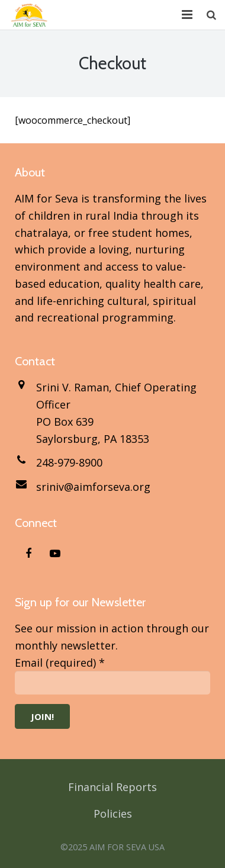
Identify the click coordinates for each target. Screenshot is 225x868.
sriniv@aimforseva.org (93, 487)
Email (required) (60, 663)
